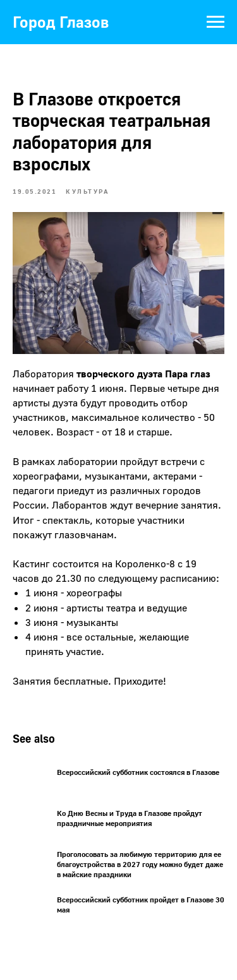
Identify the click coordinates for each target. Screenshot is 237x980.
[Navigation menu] (216, 22)
